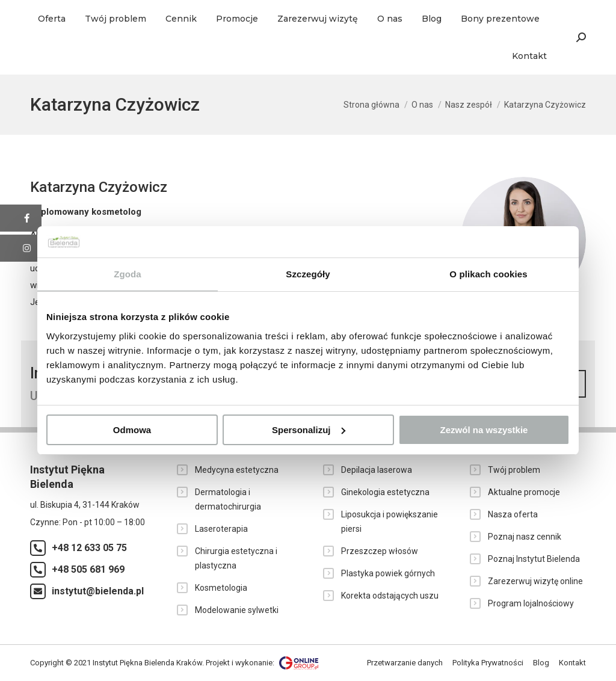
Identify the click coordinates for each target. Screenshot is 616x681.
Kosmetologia (221, 588)
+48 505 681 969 (88, 569)
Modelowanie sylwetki (237, 610)
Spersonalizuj (309, 430)
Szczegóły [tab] (308, 274)
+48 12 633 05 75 (89, 548)
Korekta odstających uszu (390, 596)
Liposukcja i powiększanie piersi (390, 522)
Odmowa (132, 430)
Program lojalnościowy (531, 603)
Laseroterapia (221, 529)
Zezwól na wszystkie (484, 430)
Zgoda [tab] (128, 274)
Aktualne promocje (524, 492)
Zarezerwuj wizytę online (535, 581)
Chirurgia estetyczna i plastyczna (236, 558)
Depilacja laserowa (377, 470)
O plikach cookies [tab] (488, 274)
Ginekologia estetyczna (385, 492)
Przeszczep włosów (380, 551)
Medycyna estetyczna (237, 470)
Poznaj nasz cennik (525, 537)
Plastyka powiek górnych (388, 573)
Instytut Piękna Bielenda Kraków (147, 662)
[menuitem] (52, 19)
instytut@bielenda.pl (98, 591)
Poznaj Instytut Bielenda (534, 559)
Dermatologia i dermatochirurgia (228, 499)
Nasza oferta (513, 514)
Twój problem (514, 470)
